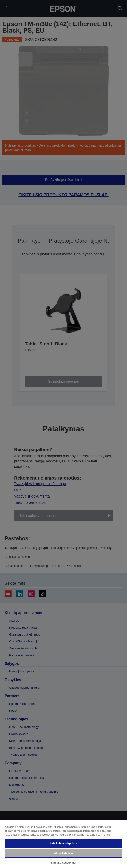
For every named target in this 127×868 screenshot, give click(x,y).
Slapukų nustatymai (64, 863)
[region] (63, 844)
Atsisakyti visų (63, 853)
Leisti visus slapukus (63, 843)
